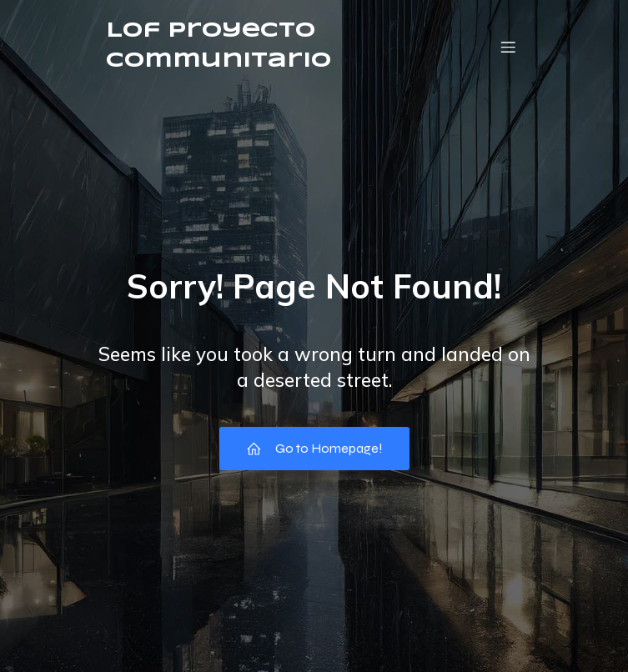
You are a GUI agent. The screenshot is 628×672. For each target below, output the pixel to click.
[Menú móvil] (509, 47)
